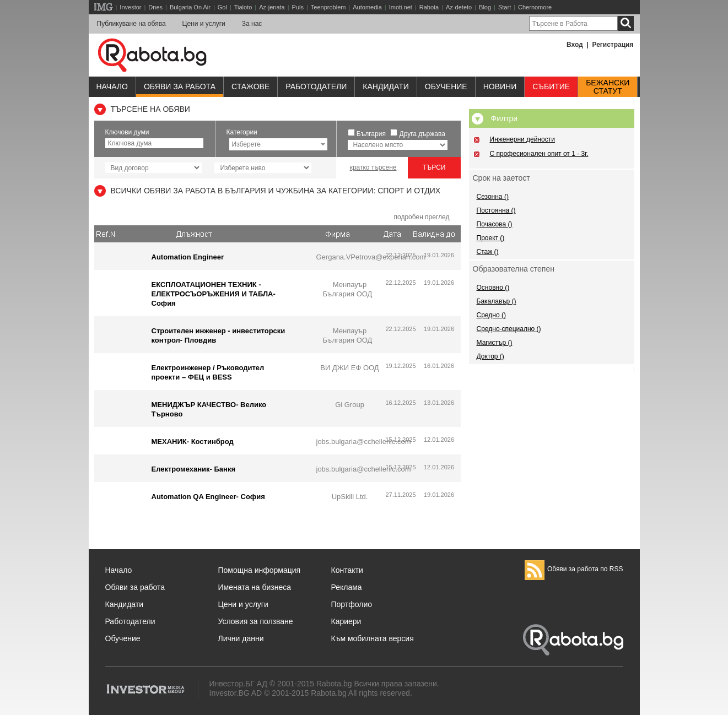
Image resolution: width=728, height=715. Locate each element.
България (371, 134)
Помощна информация (260, 570)
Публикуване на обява (131, 24)
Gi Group (350, 405)
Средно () (491, 315)
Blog (485, 7)
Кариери (346, 621)
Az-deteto (459, 7)
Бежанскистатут (608, 87)
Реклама (347, 587)
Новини (500, 86)
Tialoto (243, 7)
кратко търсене (373, 167)
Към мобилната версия (373, 638)
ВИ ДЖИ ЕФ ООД (349, 368)
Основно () (493, 288)
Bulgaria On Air (190, 7)
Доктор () (490, 356)
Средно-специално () (509, 329)
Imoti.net (401, 7)
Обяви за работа (180, 86)
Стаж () (488, 252)
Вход (575, 45)
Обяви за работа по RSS (574, 569)
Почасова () (495, 224)
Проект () (491, 238)
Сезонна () (493, 197)
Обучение (123, 638)
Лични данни (241, 638)
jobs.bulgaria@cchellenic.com (364, 442)
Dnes (155, 7)
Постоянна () (496, 210)
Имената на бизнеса (255, 587)
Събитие (551, 86)
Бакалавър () (497, 301)
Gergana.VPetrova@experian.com (371, 257)
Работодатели (316, 86)
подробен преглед (421, 217)
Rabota (429, 7)
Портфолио (352, 604)
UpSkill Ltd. (350, 497)
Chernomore (535, 7)
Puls (298, 7)
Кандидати (386, 86)
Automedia (367, 7)
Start (505, 7)
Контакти (347, 570)
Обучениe (446, 86)
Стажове (250, 86)
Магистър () (495, 343)
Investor (130, 7)
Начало (112, 86)
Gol (222, 7)
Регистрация (613, 45)
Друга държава (422, 134)
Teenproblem (328, 7)
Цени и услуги (204, 24)
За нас (252, 24)
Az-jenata (272, 7)
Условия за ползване (256, 621)
